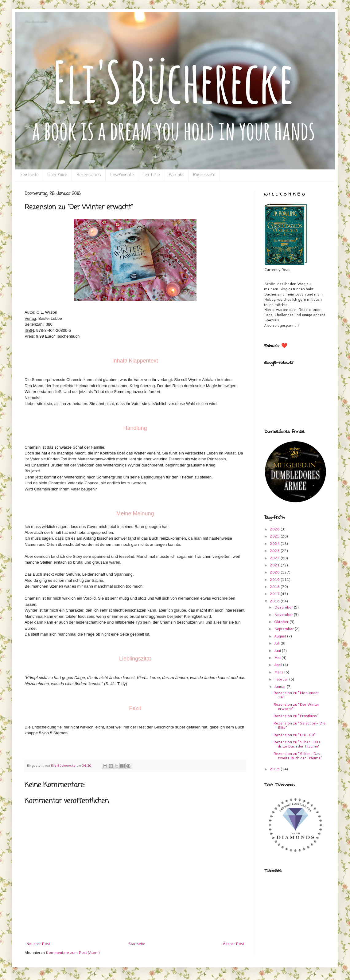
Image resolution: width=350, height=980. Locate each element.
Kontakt (176, 175)
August (281, 636)
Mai (278, 658)
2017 (275, 594)
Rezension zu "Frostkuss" (296, 716)
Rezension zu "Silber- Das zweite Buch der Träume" (298, 756)
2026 (275, 529)
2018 (275, 587)
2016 (275, 601)
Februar (282, 679)
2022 (275, 558)
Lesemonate (122, 175)
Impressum (204, 175)
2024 (275, 544)
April (279, 665)
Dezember (284, 607)
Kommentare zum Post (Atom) (73, 952)
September (284, 629)
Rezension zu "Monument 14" (296, 695)
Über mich (57, 175)
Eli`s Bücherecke (36, 22)
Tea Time (151, 175)
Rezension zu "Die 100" (294, 735)
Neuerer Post (38, 944)
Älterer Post (233, 944)
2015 (275, 769)
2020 (275, 572)
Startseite (29, 175)
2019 (275, 579)
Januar (280, 686)
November (284, 615)
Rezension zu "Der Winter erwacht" (296, 706)
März (279, 672)
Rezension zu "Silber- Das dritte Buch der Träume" (297, 744)
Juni (278, 651)
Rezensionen (89, 175)
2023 (275, 551)
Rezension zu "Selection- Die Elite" (299, 725)
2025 (275, 536)
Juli (277, 643)
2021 (275, 565)
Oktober (282, 622)
